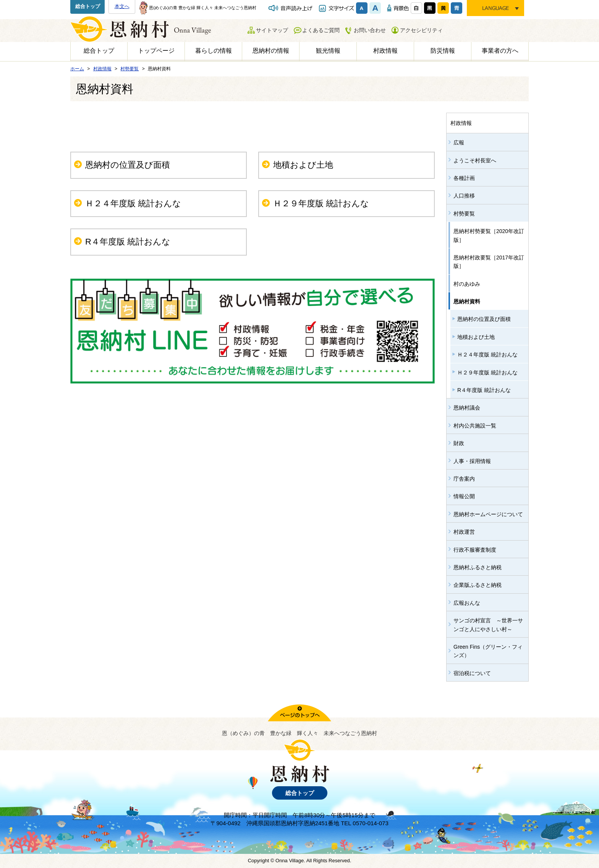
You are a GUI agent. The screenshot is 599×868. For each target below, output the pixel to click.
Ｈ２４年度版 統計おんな (133, 203)
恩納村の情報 (271, 51)
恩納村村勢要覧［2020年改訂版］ (489, 235)
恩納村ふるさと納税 (478, 567)
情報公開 (464, 496)
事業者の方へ (500, 51)
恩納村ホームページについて (488, 514)
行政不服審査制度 (475, 550)
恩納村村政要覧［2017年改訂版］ (489, 262)
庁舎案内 (464, 479)
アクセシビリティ (421, 30)
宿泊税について (472, 673)
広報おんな (467, 603)
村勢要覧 (464, 214)
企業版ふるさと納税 (478, 585)
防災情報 (443, 51)
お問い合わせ (370, 30)
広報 (459, 143)
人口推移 (464, 196)
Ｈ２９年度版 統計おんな (321, 203)
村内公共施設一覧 (475, 426)
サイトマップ (272, 30)
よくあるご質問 (321, 30)
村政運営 (464, 532)
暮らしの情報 (214, 51)
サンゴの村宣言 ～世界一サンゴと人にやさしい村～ (488, 625)
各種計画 (464, 178)
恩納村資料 (467, 301)
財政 (459, 443)
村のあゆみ (467, 284)
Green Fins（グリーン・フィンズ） (488, 651)
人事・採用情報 (472, 461)
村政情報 (385, 51)
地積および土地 (303, 165)
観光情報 (328, 51)
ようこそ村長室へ (475, 160)
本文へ (122, 6)
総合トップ (88, 6)
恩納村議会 (467, 408)
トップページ (156, 51)
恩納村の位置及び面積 (128, 165)
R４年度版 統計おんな (128, 242)
